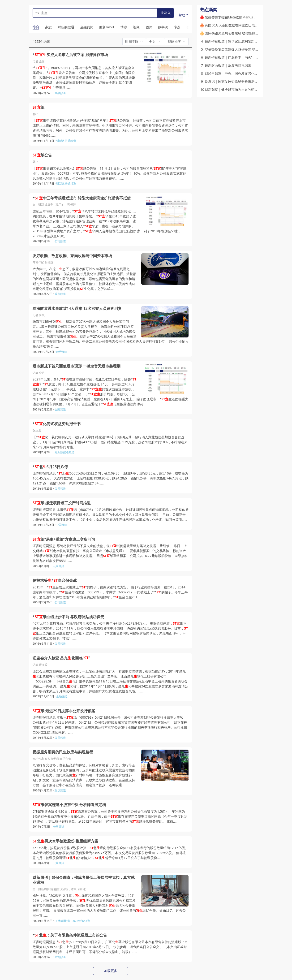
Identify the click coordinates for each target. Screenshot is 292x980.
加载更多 (111, 971)
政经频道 (62, 352)
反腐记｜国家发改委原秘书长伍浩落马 (233, 81)
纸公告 (42, 155)
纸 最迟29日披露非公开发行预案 (64, 711)
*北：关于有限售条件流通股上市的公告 (70, 935)
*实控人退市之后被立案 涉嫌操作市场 (70, 55)
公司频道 (60, 241)
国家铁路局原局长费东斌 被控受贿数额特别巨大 (240, 33)
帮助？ (184, 15)
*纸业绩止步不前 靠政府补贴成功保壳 (68, 617)
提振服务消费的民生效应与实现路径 (63, 752)
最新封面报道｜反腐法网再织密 (228, 65)
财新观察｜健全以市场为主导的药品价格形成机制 (241, 89)
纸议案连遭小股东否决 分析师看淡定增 (69, 805)
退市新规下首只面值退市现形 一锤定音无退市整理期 (77, 366)
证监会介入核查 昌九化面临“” (61, 658)
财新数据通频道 (66, 141)
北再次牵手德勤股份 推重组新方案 (65, 841)
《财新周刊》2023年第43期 (72, 921)
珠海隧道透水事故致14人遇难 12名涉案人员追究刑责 (77, 309)
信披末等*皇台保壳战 (55, 581)
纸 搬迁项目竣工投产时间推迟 (62, 503)
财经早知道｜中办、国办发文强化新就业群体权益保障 (245, 73)
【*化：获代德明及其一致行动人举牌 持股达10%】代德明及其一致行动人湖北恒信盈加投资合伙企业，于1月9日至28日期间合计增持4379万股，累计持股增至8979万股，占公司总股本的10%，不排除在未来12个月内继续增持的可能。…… (110, 442)
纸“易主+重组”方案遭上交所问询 (64, 539)
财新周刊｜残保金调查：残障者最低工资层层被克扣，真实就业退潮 (84, 880)
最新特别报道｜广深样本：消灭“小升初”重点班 (239, 57)
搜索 (166, 13)
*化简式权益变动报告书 (57, 424)
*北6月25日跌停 (50, 467)
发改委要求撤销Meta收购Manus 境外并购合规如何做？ (246, 17)
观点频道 (60, 294)
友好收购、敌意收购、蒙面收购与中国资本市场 (72, 256)
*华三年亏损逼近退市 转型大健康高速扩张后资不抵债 (82, 198)
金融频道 (60, 93)
